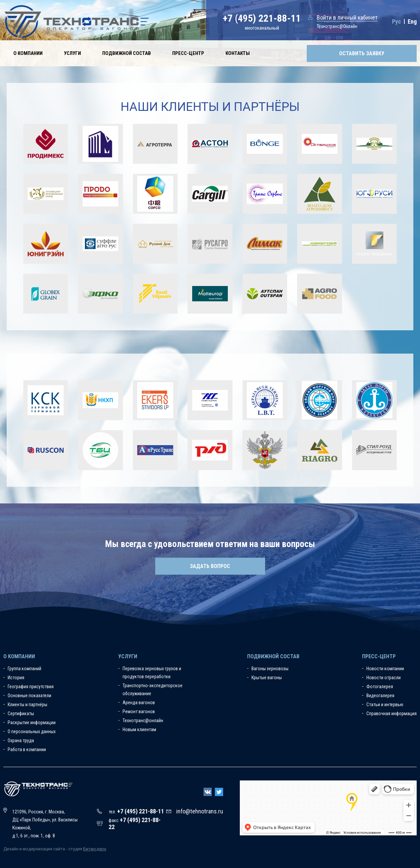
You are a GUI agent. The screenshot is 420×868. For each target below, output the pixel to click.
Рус (397, 21)
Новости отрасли (384, 678)
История (16, 678)
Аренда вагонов (139, 703)
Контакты (238, 53)
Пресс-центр (188, 53)
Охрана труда (21, 740)
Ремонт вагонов (139, 712)
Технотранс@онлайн (143, 721)
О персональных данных (32, 731)
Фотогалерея (380, 687)
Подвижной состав (127, 53)
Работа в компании (27, 749)
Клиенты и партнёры (27, 705)
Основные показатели (29, 696)
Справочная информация (392, 714)
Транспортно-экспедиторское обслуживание (153, 690)
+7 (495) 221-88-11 (262, 18)
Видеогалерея (380, 696)
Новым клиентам (139, 729)
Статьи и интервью (385, 705)
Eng (412, 21)
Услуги (72, 53)
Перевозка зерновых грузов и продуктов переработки (152, 673)
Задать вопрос (210, 566)
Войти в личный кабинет (347, 17)
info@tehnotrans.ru (200, 811)
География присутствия (31, 687)
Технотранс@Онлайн (337, 26)
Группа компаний (24, 669)
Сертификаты (21, 714)
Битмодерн (95, 849)
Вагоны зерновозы (270, 669)
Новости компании (385, 669)
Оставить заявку (362, 53)
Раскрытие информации (32, 723)
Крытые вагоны (267, 678)
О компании (28, 53)
